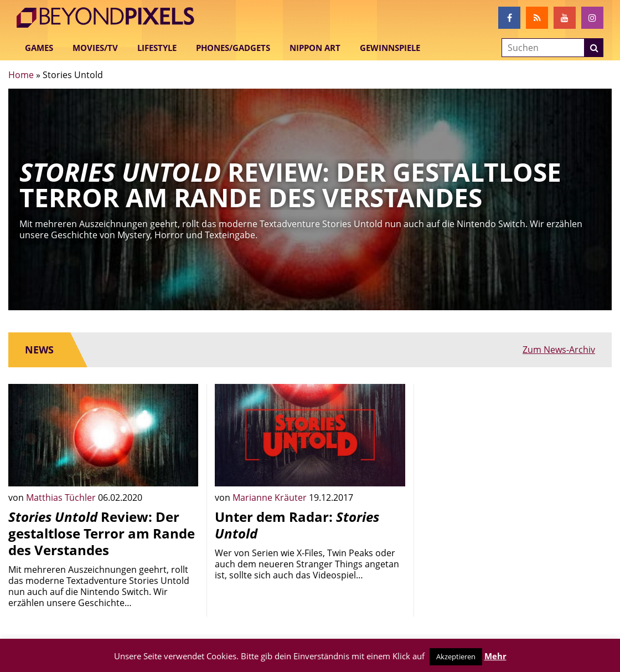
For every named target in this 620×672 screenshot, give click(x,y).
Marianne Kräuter (271, 497)
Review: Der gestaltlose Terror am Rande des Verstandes (102, 533)
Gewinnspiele (390, 48)
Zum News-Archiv (559, 350)
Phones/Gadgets (233, 48)
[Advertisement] (517, 461)
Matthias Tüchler (62, 497)
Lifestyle (157, 48)
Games (39, 48)
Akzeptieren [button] (456, 656)
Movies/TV (95, 48)
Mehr (495, 656)
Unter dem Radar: (297, 525)
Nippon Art (315, 48)
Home (21, 75)
